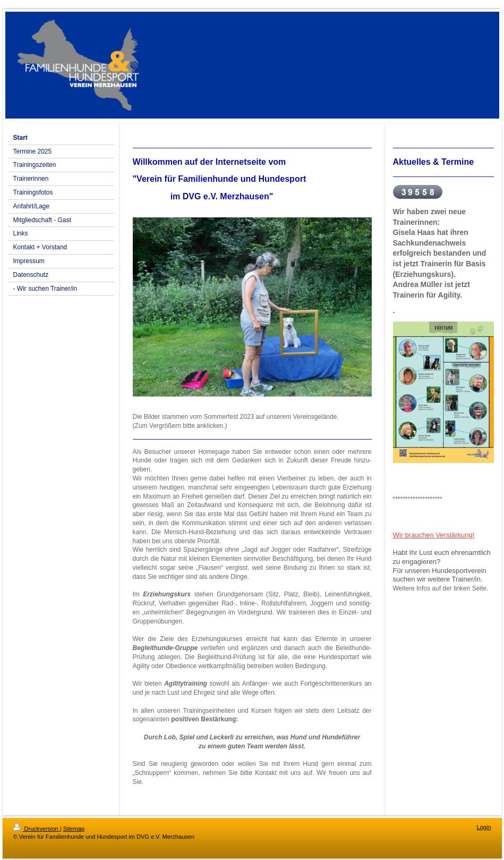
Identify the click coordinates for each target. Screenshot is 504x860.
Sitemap (74, 829)
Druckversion (37, 829)
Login (484, 827)
